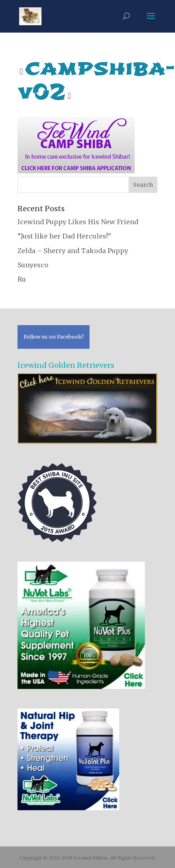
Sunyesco (33, 265)
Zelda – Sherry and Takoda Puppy (73, 251)
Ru (22, 279)
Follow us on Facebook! (54, 337)
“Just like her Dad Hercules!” (64, 236)
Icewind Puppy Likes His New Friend (78, 222)
